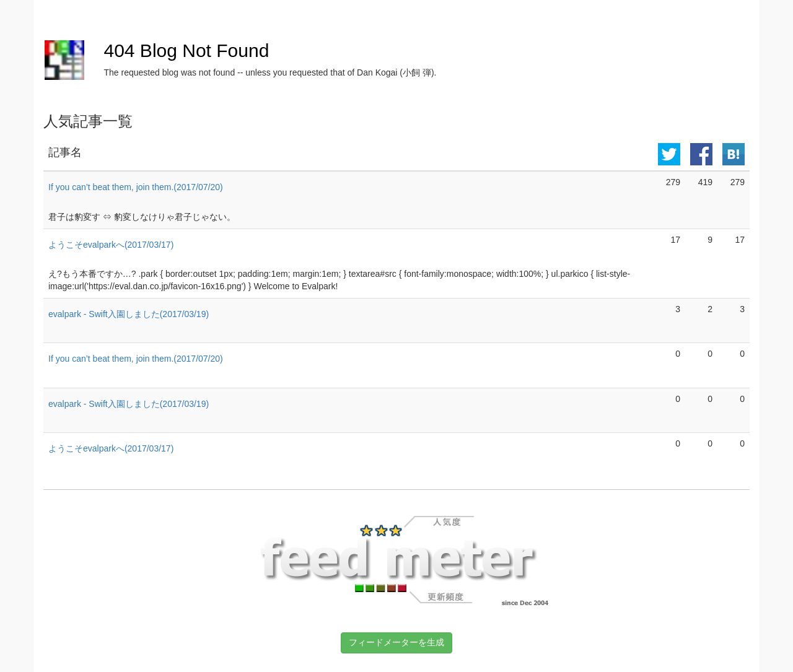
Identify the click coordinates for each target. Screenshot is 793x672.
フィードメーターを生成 (396, 642)
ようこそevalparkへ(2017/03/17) (111, 245)
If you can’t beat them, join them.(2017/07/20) (136, 187)
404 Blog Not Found (186, 50)
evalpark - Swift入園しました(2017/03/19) (129, 314)
